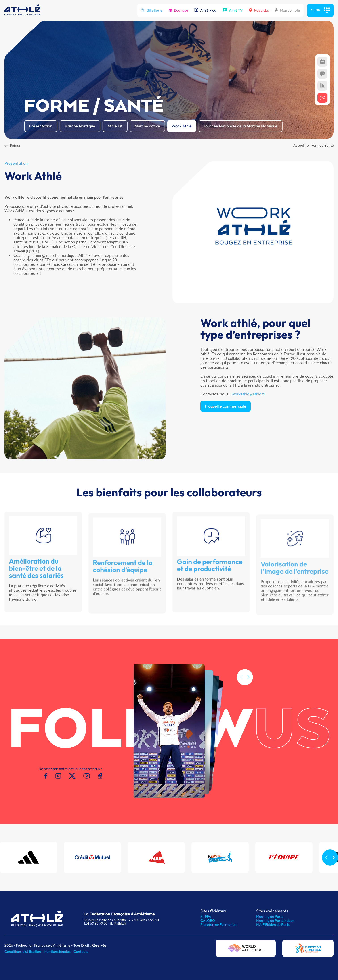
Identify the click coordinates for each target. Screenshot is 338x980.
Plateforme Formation (218, 924)
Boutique (178, 10)
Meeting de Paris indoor (275, 920)
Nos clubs (259, 10)
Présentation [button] (41, 126)
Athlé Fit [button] (115, 126)
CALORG (208, 920)
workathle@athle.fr (248, 411)
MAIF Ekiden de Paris (273, 924)
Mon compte (288, 10)
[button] (248, 695)
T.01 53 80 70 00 (95, 923)
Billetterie (152, 10)
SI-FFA (206, 916)
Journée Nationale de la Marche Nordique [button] (240, 126)
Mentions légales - (59, 951)
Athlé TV (233, 10)
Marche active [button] (147, 126)
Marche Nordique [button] (80, 126)
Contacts (81, 951)
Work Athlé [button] (182, 126)
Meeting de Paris (270, 916)
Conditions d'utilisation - (24, 951)
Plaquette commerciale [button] (226, 423)
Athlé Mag (205, 10)
